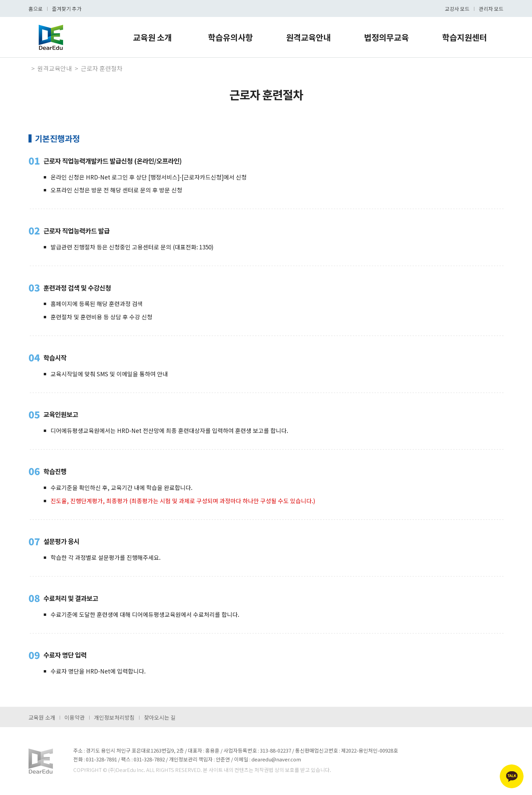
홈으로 (36, 9)
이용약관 (75, 717)
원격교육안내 (308, 37)
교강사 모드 (457, 9)
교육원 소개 (153, 37)
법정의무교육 (386, 37)
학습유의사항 (230, 37)
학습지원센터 (464, 37)
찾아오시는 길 (160, 717)
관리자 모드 (491, 9)
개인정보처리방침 (114, 717)
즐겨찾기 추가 (67, 9)
